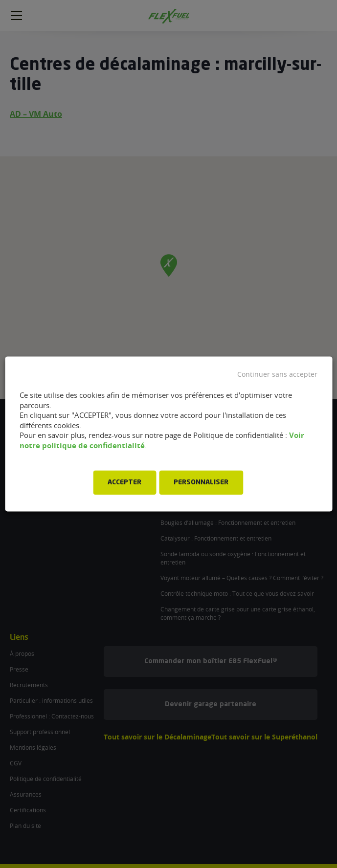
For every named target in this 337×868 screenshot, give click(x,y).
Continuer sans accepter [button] (277, 374)
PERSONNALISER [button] (201, 483)
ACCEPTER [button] (124, 483)
